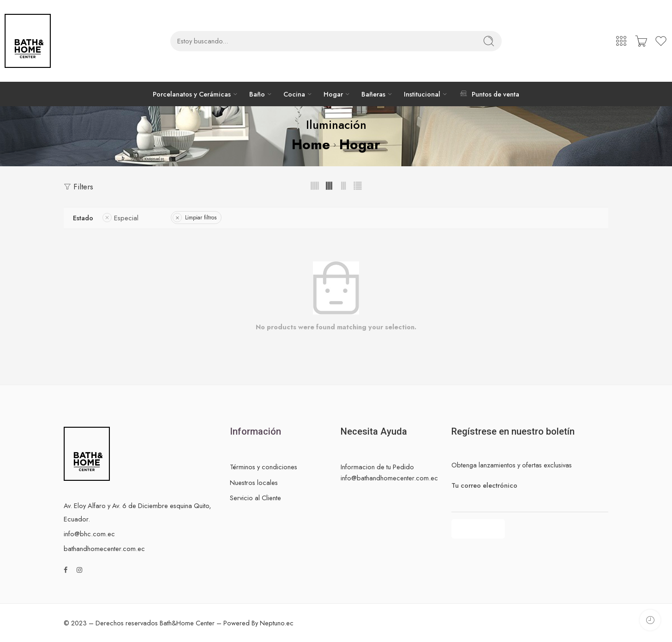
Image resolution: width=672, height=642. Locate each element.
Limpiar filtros (201, 218)
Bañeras (373, 94)
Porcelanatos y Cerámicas (192, 94)
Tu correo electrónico (530, 485)
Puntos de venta (489, 94)
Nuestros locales (254, 482)
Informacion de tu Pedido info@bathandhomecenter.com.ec (389, 472)
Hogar (333, 94)
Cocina (294, 94)
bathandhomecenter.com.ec (104, 548)
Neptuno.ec (277, 623)
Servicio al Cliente (255, 498)
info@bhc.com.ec (89, 534)
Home (311, 144)
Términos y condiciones (264, 467)
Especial (126, 218)
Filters (78, 187)
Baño (257, 94)
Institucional (422, 94)
